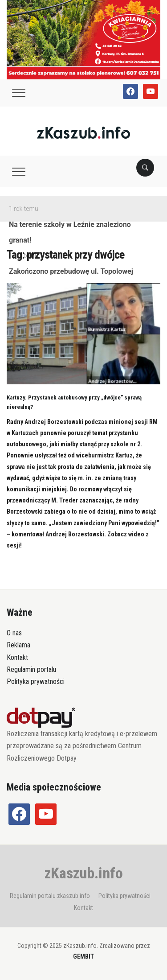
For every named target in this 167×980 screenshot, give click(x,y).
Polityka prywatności (36, 681)
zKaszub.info (84, 873)
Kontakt (17, 657)
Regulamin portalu (31, 669)
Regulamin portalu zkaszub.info (50, 896)
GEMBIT (83, 956)
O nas (14, 633)
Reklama (18, 645)
